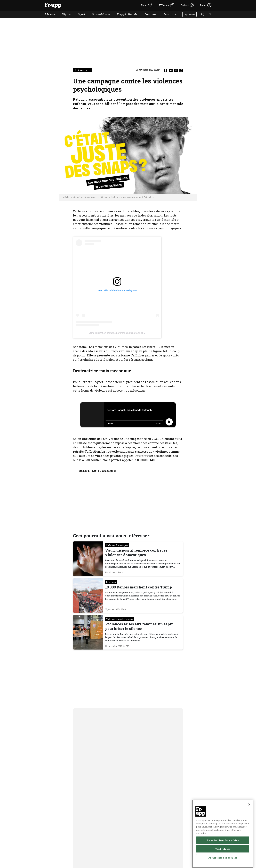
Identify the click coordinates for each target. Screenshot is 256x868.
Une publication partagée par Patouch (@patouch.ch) (117, 333)
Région (64, 18)
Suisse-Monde (99, 18)
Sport (79, 18)
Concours (148, 18)
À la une (47, 18)
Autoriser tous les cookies (223, 851)
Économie (167, 18)
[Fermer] (249, 815)
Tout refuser (223, 860)
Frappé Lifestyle (125, 18)
